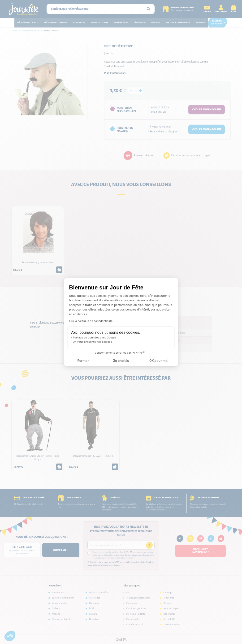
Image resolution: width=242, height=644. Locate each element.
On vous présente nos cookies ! (93, 342)
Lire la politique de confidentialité (91, 321)
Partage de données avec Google (94, 338)
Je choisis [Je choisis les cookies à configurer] (121, 361)
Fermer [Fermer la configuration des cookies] (83, 361)
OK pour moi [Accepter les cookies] (159, 361)
